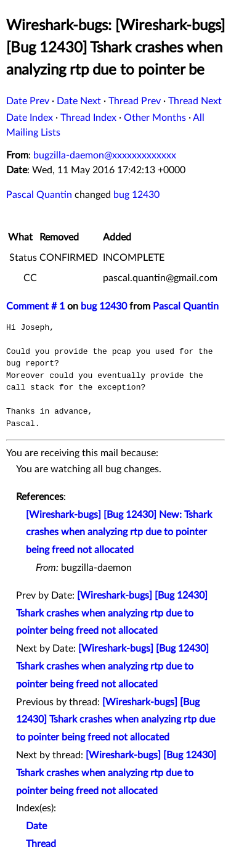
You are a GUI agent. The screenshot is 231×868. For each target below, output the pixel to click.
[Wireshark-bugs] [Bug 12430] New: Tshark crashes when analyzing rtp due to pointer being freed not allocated (119, 533)
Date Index (30, 118)
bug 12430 (136, 195)
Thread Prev (135, 101)
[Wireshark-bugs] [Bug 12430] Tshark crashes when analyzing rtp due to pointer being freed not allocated (112, 613)
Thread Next (195, 101)
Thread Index (88, 118)
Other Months (155, 118)
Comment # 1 (35, 306)
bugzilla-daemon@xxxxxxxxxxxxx (105, 155)
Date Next (79, 101)
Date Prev (28, 101)
